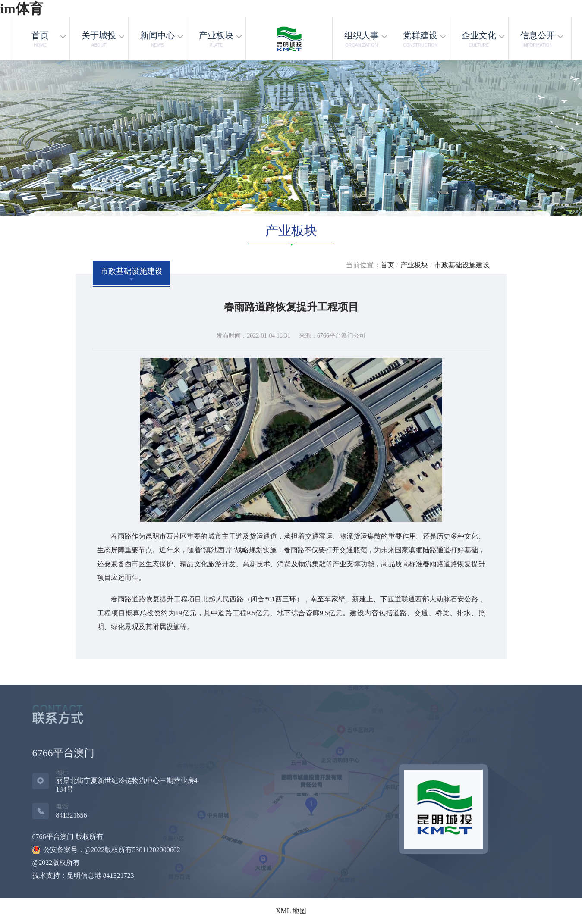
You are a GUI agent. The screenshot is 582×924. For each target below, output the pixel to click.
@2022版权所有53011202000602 (132, 850)
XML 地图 (291, 911)
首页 (387, 265)
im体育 (22, 9)
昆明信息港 (84, 875)
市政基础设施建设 (462, 265)
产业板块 (414, 265)
